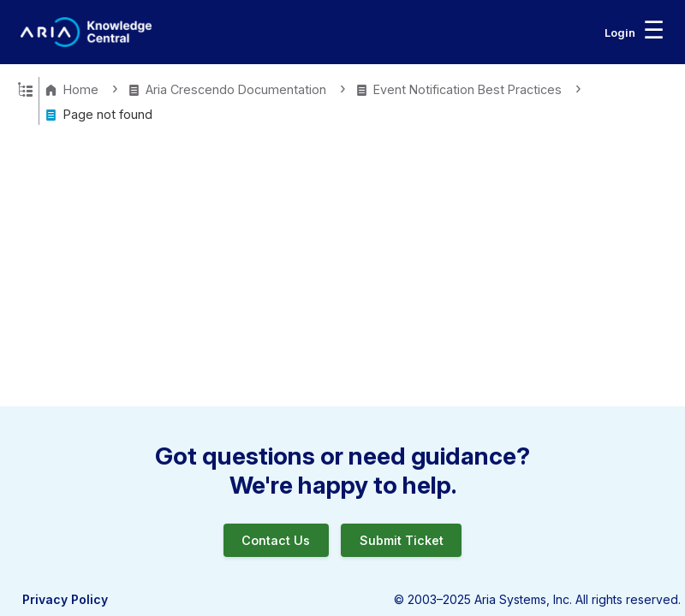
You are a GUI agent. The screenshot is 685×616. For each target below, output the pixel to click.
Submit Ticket (402, 540)
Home (73, 90)
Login (620, 33)
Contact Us (276, 540)
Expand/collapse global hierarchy (25, 88)
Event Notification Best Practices (461, 90)
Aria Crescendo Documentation (229, 90)
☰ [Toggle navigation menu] (654, 30)
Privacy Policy (65, 600)
